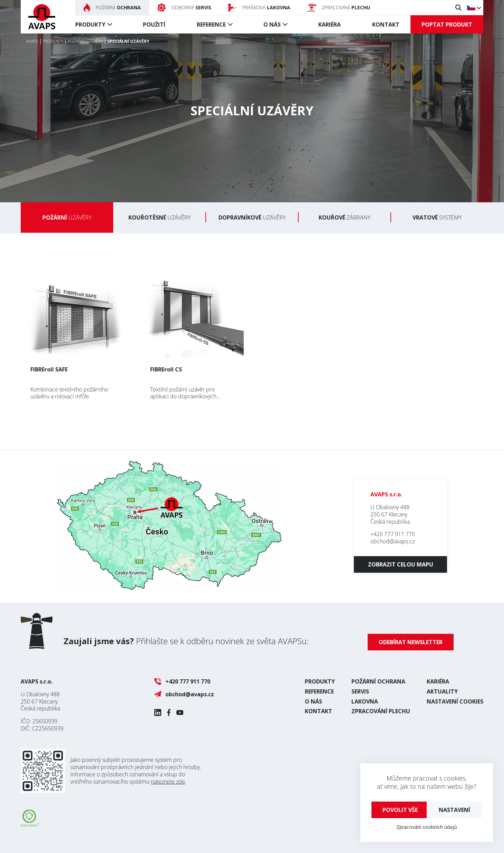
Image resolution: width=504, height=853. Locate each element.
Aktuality (442, 691)
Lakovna (365, 701)
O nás (272, 25)
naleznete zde (168, 782)
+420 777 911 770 (393, 534)
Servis (360, 691)
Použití (154, 25)
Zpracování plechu (381, 711)
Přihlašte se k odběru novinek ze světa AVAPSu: (186, 641)
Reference (211, 25)
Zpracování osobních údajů (427, 827)
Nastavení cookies (455, 701)
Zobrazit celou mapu (401, 564)
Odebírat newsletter (411, 642)
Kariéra (329, 25)
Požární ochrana (378, 681)
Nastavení (454, 810)
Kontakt (386, 25)
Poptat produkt (447, 25)
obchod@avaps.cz (392, 541)
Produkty (90, 25)
